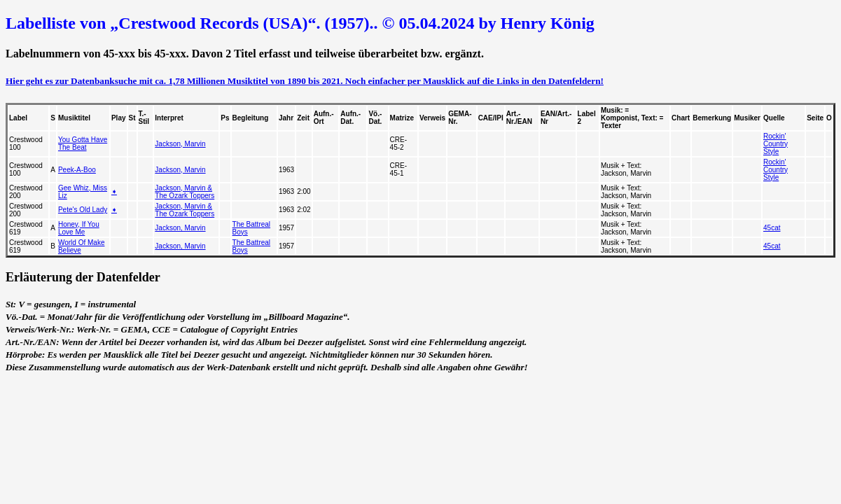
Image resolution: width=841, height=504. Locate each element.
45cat (772, 228)
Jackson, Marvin (180, 144)
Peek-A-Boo (77, 170)
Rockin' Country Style (776, 144)
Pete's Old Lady (83, 210)
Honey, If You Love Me (79, 228)
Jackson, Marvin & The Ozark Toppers (185, 192)
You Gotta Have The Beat (83, 143)
